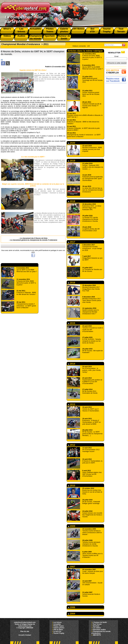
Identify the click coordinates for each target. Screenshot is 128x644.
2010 (72, 486)
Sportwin (96, 626)
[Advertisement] (116, 123)
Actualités (57, 624)
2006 (72, 607)
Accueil (21, 635)
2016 (72, 283)
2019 (72, 161)
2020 (72, 143)
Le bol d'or (57, 631)
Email (116, 56)
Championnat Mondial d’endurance (21, 44)
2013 (72, 404)
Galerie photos (59, 628)
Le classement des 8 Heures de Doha (34, 238)
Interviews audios (99, 630)
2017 (72, 242)
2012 (72, 445)
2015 (72, 323)
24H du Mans (58, 630)
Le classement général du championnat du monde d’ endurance (34, 240)
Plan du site (25, 631)
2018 (72, 201)
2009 (72, 526)
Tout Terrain (97, 624)
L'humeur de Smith (100, 622)
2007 (72, 567)
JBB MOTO (97, 635)
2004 (72, 614)
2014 (72, 364)
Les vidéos (97, 628)
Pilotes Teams (59, 626)
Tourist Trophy (59, 633)
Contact (28, 635)
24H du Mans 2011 (46, 106)
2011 (46, 44)
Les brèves (57, 622)
